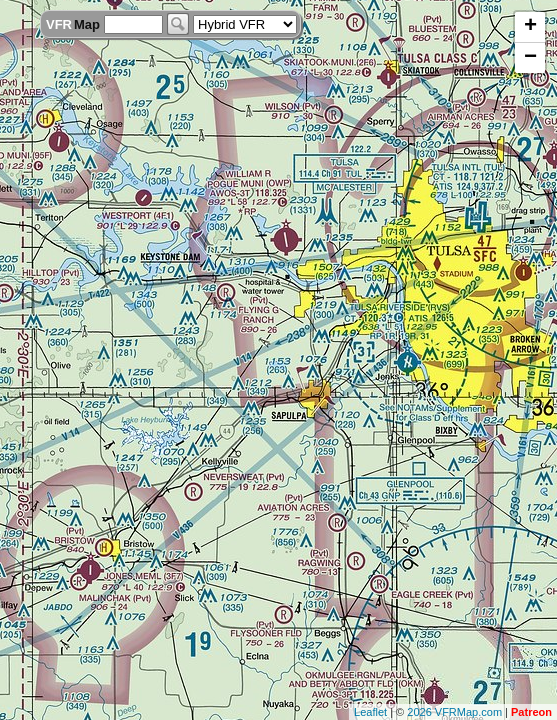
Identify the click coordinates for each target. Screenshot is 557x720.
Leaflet (370, 712)
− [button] (530, 58)
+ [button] (530, 27)
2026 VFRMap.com (454, 712)
